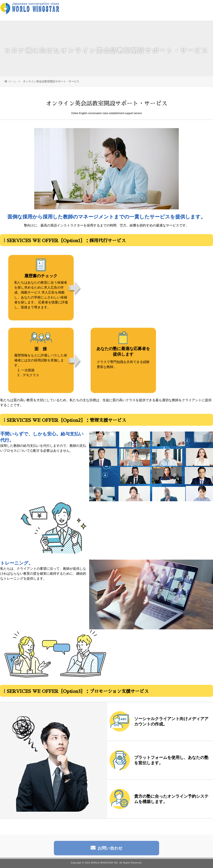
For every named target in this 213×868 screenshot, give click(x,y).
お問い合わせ (106, 849)
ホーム (10, 81)
